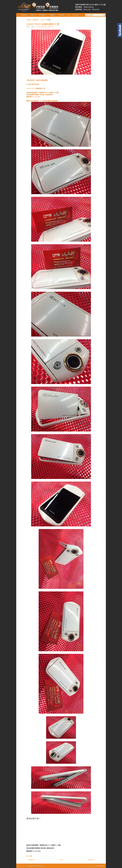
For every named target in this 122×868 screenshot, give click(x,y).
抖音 (69, 15)
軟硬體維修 (43, 15)
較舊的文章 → (92, 860)
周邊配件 (52, 15)
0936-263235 (89, 7)
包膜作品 (33, 15)
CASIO (43, 20)
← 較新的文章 (31, 860)
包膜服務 (24, 15)
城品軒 (29, 20)
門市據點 (61, 15)
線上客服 (76, 15)
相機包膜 (36, 20)
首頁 (62, 860)
